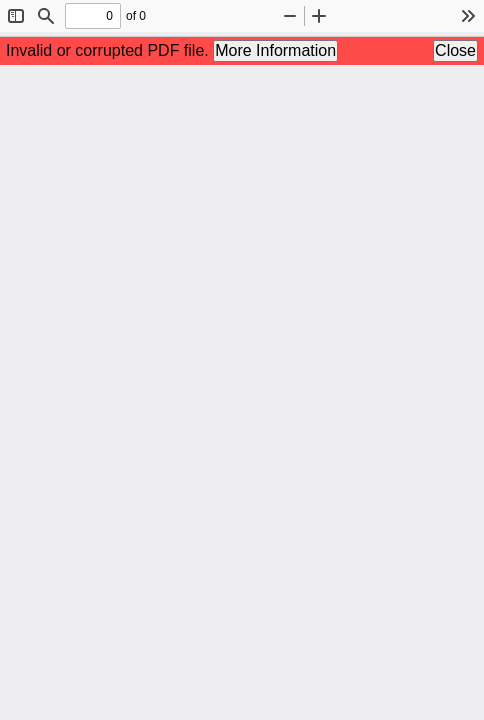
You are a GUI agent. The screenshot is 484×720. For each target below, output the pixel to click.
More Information (275, 50)
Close (455, 50)
